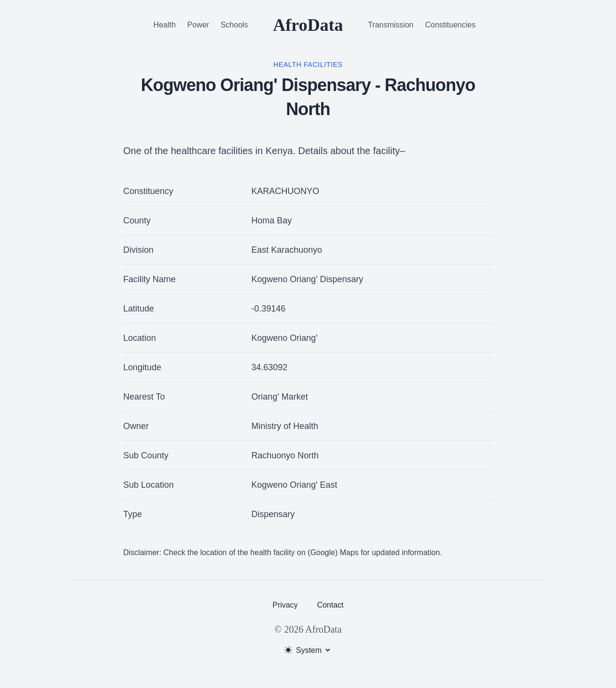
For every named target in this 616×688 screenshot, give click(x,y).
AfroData (308, 25)
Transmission (391, 25)
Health (165, 25)
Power (198, 25)
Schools (234, 25)
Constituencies (450, 25)
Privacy (285, 605)
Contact (330, 605)
